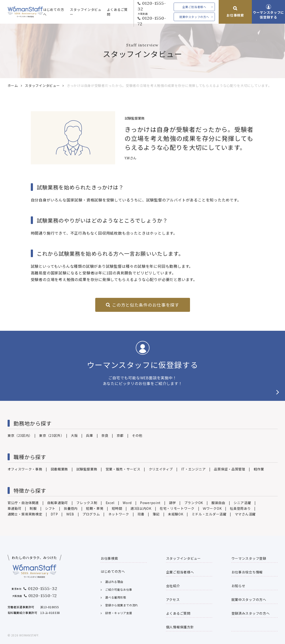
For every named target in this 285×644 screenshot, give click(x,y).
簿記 (156, 514)
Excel (110, 503)
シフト (50, 508)
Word (127, 503)
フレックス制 (87, 503)
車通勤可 (15, 508)
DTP (54, 514)
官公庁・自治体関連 (23, 503)
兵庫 (89, 435)
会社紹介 (173, 586)
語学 (172, 503)
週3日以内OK (141, 508)
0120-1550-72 (152, 21)
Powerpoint (150, 503)
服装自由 (218, 503)
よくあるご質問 (117, 12)
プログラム (91, 514)
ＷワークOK (212, 508)
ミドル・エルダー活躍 (209, 514)
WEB (70, 514)
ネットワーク (119, 514)
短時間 (117, 508)
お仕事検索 (235, 15)
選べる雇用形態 (116, 597)
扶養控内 (71, 508)
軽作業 (259, 469)
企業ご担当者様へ (194, 7)
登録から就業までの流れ (122, 605)
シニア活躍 (242, 503)
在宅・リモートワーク (177, 508)
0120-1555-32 (152, 6)
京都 (120, 435)
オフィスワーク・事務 (25, 469)
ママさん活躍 (245, 514)
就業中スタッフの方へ (194, 17)
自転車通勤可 (58, 503)
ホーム (13, 85)
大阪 (74, 435)
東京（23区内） (19, 435)
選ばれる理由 (114, 582)
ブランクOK (194, 503)
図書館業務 (59, 469)
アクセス (173, 599)
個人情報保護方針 (180, 627)
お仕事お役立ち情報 (247, 572)
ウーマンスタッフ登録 (249, 558)
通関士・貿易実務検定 (25, 514)
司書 (141, 514)
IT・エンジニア (194, 469)
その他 (137, 435)
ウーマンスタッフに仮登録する (268, 15)
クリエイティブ (161, 469)
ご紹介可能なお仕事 (119, 589)
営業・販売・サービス (123, 469)
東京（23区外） (51, 435)
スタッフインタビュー (86, 12)
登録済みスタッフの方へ (251, 613)
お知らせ (238, 586)
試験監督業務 (87, 469)
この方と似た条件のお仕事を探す (146, 305)
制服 (33, 508)
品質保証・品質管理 (230, 469)
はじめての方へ (54, 12)
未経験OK (176, 514)
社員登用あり (240, 508)
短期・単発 (95, 508)
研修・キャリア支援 (119, 613)
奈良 (105, 435)
